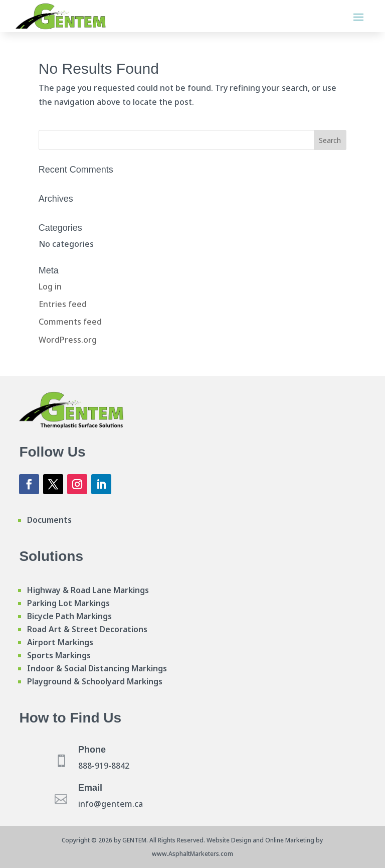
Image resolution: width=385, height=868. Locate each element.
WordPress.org (68, 340)
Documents (49, 520)
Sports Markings (59, 655)
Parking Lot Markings (68, 603)
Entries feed (63, 304)
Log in (50, 286)
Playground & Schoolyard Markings (95, 681)
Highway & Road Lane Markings (88, 590)
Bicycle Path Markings (69, 616)
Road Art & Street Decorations (87, 629)
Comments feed (70, 322)
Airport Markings (60, 642)
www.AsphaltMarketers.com (192, 854)
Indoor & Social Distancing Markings (97, 668)
